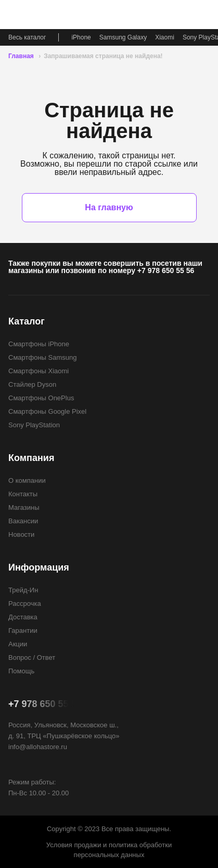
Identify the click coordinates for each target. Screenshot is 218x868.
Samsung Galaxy (123, 37)
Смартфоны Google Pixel (47, 411)
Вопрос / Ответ (32, 657)
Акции (18, 644)
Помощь (21, 671)
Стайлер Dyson (32, 384)
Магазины (24, 507)
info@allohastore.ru (38, 747)
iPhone (81, 37)
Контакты (23, 494)
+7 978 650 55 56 (166, 270)
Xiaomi (165, 37)
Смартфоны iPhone (39, 344)
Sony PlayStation (34, 425)
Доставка (23, 617)
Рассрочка (25, 603)
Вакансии (23, 521)
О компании (27, 480)
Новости (21, 534)
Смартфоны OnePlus (41, 398)
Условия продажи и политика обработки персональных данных (109, 850)
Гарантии (23, 630)
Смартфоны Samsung (42, 357)
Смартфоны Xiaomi (39, 371)
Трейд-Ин (23, 590)
